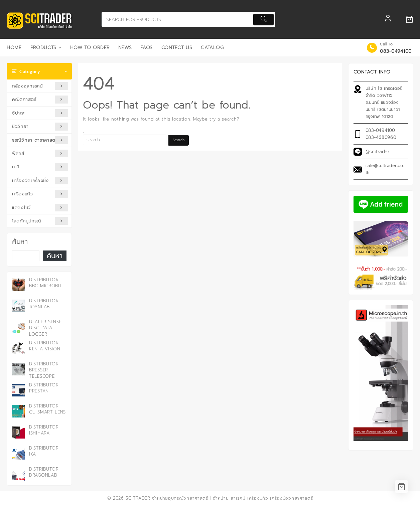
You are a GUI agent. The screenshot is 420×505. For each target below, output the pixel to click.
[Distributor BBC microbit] (18, 285)
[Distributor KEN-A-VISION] (18, 348)
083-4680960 (381, 137)
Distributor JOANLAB (44, 304)
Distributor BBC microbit (46, 283)
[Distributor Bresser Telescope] (18, 369)
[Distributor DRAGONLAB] (18, 474)
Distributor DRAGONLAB (44, 472)
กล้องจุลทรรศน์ (40, 86)
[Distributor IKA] (18, 453)
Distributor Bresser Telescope (44, 370)
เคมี (40, 167)
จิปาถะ (40, 113)
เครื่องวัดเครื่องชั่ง (40, 181)
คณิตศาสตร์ (40, 99)
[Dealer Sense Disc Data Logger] (18, 327)
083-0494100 (396, 51)
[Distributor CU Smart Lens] (18, 411)
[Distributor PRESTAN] (18, 390)
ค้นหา (20, 242)
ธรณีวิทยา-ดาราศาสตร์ (40, 140)
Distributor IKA (44, 451)
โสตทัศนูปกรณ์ (40, 221)
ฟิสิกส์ (40, 153)
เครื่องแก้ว (40, 194)
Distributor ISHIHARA (44, 430)
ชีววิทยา (40, 126)
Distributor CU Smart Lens (47, 409)
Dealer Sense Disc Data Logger (45, 328)
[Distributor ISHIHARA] (18, 432)
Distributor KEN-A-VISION (45, 346)
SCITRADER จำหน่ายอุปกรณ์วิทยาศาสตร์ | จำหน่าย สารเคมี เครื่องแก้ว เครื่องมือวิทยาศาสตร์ (219, 498)
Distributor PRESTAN (44, 388)
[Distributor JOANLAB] (18, 306)
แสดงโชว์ (40, 208)
